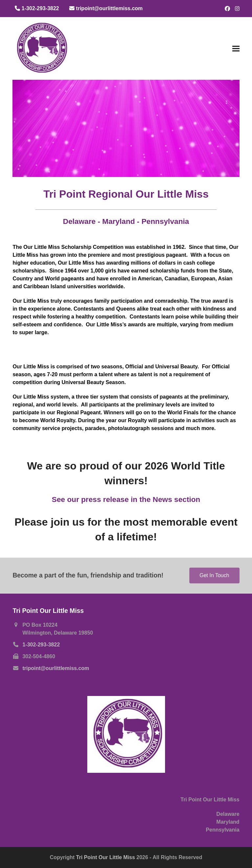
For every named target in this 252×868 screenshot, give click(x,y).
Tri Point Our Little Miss (106, 857)
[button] (236, 48)
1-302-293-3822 (41, 645)
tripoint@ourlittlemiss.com (56, 668)
